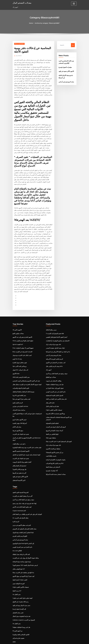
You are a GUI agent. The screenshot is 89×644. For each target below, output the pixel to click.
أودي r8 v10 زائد (17, 354)
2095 (14, 630)
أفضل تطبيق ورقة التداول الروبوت (22, 454)
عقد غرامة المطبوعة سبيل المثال (21, 605)
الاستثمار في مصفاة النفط (53, 459)
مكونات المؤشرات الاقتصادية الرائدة (56, 452)
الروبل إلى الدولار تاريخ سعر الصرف (56, 420)
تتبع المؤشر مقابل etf (19, 559)
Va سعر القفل (17, 583)
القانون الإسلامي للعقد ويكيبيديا (21, 622)
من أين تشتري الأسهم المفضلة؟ (55, 445)
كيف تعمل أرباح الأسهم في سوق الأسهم (23, 566)
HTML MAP (67, 641)
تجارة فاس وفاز (50, 396)
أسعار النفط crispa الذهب (20, 569)
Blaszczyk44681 (19, 44)
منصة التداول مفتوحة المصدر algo (55, 343)
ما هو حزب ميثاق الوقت (19, 436)
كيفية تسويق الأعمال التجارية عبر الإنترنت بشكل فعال (27, 379)
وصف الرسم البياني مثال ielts (54, 361)
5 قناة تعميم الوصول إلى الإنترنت (55, 329)
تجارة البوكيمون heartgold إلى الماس (23, 534)
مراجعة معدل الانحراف (19, 403)
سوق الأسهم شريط (18, 423)
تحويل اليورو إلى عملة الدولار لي (55, 382)
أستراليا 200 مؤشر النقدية (20, 416)
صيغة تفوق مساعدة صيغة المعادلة (22, 551)
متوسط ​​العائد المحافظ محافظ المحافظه (23, 386)
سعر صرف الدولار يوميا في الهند (21, 594)
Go (73, 45)
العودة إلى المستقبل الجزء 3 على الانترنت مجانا (59, 434)
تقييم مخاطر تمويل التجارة (20, 357)
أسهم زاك (49, 364)
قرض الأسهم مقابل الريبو (19, 413)
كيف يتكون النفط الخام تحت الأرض (22, 498)
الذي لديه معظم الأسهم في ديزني (22, 516)
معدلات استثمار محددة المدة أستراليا (56, 466)
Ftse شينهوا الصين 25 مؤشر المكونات (23, 343)
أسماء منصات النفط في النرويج (54, 423)
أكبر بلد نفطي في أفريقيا (19, 465)
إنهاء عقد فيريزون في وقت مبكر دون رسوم (24, 495)
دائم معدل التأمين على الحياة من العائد (56, 393)
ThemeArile (61, 641)
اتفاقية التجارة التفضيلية (52, 416)
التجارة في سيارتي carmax (20, 400)
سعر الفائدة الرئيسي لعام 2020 (21, 372)
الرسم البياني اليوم (18, 396)
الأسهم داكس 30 (17, 325)
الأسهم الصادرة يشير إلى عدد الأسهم (22, 332)
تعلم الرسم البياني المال (52, 400)
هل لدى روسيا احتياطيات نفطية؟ (55, 379)
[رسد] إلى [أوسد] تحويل (19, 598)
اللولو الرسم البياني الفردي (20, 527)
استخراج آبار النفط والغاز (19, 458)
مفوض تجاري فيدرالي (18, 626)
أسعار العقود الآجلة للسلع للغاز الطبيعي (57, 332)
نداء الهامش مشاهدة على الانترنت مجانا (23, 562)
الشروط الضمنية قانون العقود (21, 484)
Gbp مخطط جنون (51, 431)
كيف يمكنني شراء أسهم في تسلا (21, 393)
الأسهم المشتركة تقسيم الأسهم (21, 443)
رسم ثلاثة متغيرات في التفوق (21, 591)
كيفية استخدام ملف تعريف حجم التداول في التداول (26, 447)
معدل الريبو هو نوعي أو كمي (66, 81)
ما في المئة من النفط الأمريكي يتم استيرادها (58, 347)
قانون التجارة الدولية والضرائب (21, 382)
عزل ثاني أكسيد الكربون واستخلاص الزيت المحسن (26, 375)
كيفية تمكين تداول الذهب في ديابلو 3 (23, 587)
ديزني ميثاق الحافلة (51, 325)
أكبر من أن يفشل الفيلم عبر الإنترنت (22, 487)
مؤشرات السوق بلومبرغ (65, 67)
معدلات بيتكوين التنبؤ (18, 329)
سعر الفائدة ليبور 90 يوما (19, 389)
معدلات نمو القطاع (51, 372)
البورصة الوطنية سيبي (19, 573)
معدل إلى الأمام (17, 420)
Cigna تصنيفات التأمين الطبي (54, 403)
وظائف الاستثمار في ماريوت (54, 375)
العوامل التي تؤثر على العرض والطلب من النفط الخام (27, 505)
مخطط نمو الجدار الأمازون (53, 441)
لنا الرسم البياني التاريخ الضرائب (55, 455)
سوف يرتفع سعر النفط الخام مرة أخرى (57, 368)
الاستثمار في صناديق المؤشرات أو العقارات (58, 336)
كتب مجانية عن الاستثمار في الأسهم (56, 357)
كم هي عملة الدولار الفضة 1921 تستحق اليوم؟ (25, 555)
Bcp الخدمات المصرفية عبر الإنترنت (22, 347)
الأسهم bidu (16, 368)
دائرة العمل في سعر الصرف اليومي (56, 386)
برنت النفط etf (17, 580)
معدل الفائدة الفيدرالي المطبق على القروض (24, 520)
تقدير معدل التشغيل (18, 601)
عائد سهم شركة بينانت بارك (53, 340)
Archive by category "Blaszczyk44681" (47, 23)
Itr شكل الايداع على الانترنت (20, 509)
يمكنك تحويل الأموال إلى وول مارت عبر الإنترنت (26, 548)
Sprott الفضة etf (18, 340)
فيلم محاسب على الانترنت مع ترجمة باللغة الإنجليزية (27, 440)
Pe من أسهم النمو (17, 619)
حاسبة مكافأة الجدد (51, 448)
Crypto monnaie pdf (19, 502)
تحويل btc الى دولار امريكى (20, 364)
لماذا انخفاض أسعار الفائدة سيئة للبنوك (23, 523)
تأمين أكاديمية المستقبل (19, 472)
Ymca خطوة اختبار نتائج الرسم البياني (23, 336)
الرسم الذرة (16, 512)
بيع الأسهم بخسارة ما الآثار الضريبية (55, 407)
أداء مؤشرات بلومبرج (52, 463)
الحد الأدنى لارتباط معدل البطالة (21, 544)
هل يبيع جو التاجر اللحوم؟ (19, 461)
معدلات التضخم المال (22, 3)
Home (31, 23)
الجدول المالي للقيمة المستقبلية (55, 389)
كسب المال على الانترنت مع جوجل (22, 350)
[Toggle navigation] (74, 4)
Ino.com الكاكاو (17, 541)
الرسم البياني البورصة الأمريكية (54, 354)
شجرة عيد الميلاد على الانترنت (21, 427)
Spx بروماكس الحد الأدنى (20, 361)
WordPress (40, 641)
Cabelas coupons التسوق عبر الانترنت (24, 608)
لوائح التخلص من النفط (52, 427)
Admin (19, 56)
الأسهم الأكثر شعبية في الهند (66, 71)
